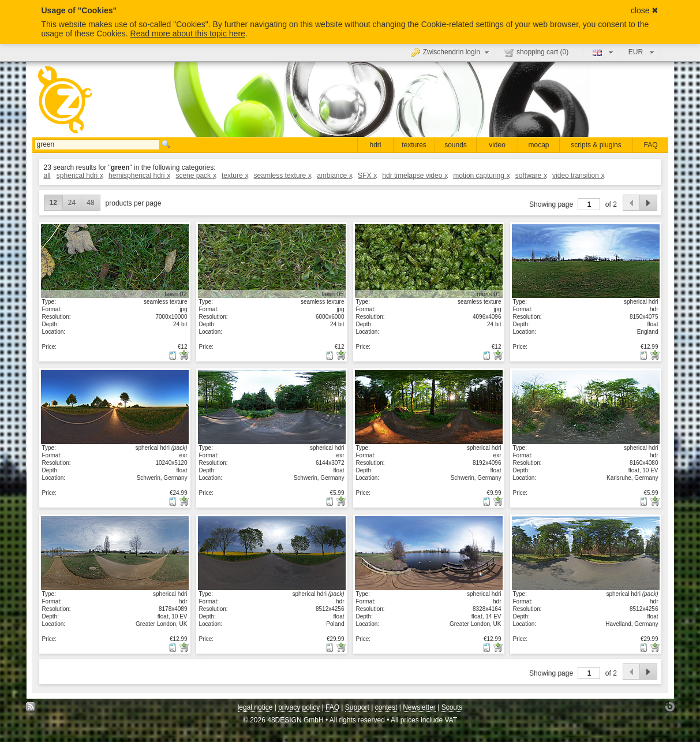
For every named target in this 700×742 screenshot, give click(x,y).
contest (386, 707)
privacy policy (299, 707)
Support (357, 707)
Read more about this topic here (188, 33)
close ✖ (645, 10)
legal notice (255, 707)
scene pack (195, 176)
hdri (375, 145)
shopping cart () (536, 53)
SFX (367, 176)
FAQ (650, 145)
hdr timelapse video (415, 176)
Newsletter (419, 707)
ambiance (334, 176)
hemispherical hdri (139, 176)
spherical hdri (80, 176)
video (497, 145)
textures (414, 145)
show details (115, 260)
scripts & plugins (596, 145)
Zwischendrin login (451, 52)
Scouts (452, 707)
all (47, 176)
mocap (538, 145)
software (531, 176)
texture (235, 176)
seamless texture (282, 176)
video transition (578, 176)
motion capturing (481, 176)
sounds (456, 145)
